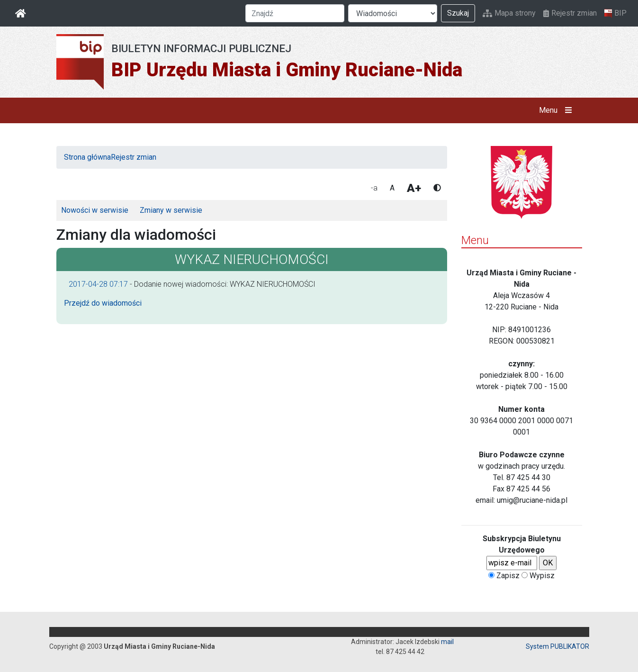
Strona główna (87, 157)
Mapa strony (509, 13)
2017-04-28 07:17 (98, 284)
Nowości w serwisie (95, 210)
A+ (414, 188)
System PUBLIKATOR (557, 646)
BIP (616, 13)
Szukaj (458, 13)
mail (447, 642)
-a (374, 188)
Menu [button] (557, 110)
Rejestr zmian (570, 13)
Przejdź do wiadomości (103, 303)
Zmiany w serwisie (171, 210)
